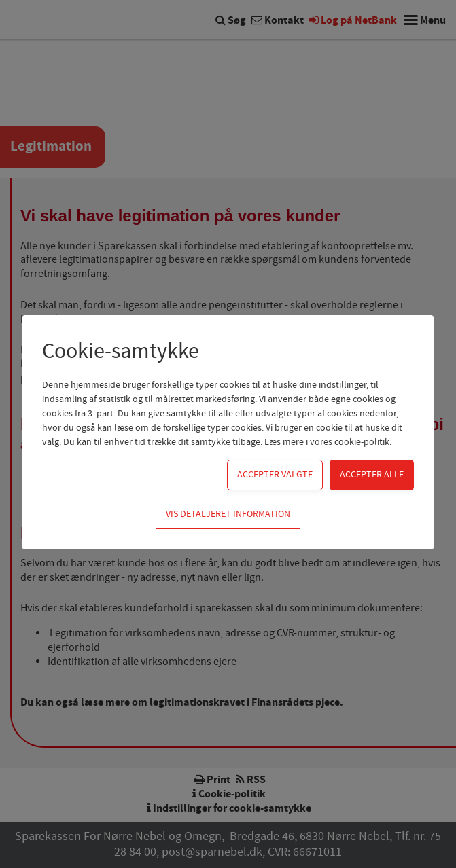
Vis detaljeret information (228, 514)
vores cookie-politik (350, 442)
